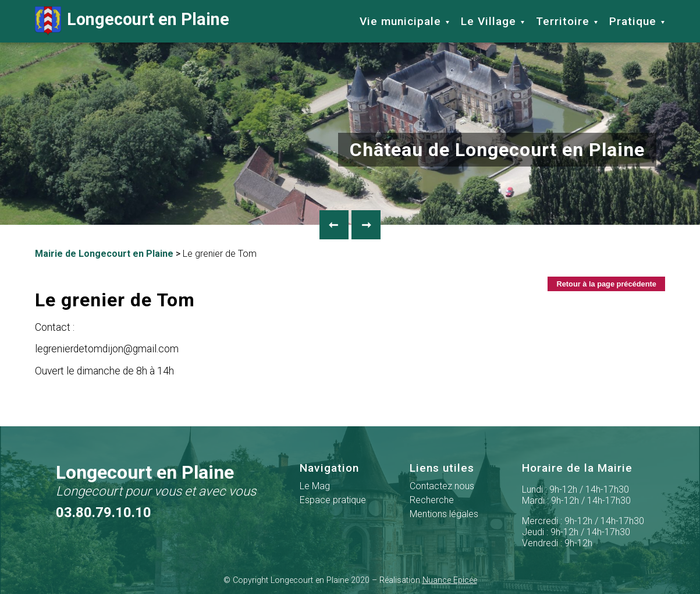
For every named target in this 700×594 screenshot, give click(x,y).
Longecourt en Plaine (132, 21)
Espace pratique (333, 500)
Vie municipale (400, 21)
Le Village (488, 21)
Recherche (432, 500)
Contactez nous (442, 486)
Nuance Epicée (450, 580)
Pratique (633, 21)
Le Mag (315, 486)
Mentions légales (444, 514)
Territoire (563, 21)
